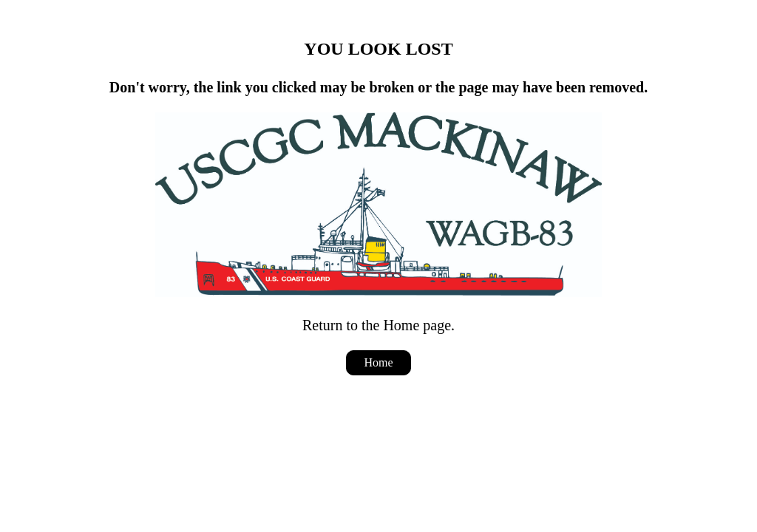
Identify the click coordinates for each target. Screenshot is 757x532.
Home (378, 362)
